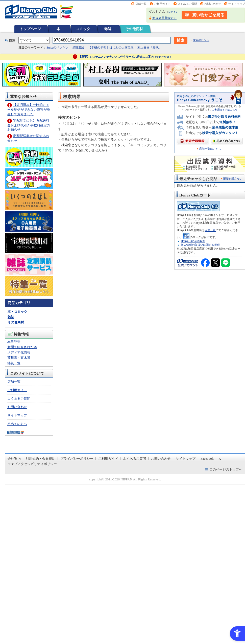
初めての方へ (17, 424)
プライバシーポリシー (77, 459)
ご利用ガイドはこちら (225, 110)
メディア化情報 (19, 352)
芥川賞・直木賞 (19, 358)
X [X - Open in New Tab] (220, 459)
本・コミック (17, 312)
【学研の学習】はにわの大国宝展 (111, 48)
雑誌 (108, 29)
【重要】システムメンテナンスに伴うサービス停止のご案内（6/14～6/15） (125, 57)
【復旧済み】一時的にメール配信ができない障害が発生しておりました (29, 109)
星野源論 (78, 48)
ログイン (173, 12)
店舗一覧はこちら (210, 149)
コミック (83, 29)
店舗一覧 (141, 4)
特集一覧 (14, 363)
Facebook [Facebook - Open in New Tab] (207, 459)
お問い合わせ (213, 4)
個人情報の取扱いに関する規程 (200, 245)
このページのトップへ (226, 469)
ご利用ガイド (162, 4)
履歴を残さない (233, 179)
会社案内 (14, 459)
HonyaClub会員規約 (193, 241)
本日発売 (14, 342)
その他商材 (134, 29)
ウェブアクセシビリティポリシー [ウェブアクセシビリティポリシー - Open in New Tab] (32, 464)
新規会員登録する (164, 18)
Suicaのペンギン (57, 48)
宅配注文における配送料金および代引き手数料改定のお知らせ (29, 125)
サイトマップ (237, 4)
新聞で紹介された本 (22, 347)
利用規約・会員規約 (41, 459)
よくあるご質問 (187, 4)
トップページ (30, 29)
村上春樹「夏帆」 (150, 48)
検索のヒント (201, 40)
